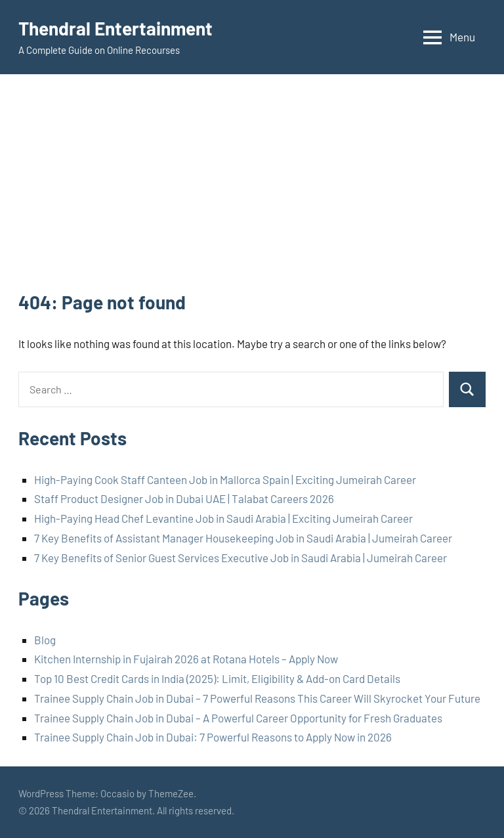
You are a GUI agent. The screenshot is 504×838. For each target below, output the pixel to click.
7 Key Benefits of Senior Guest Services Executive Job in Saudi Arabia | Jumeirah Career (241, 558)
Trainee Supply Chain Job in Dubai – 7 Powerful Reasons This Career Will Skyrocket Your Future (257, 698)
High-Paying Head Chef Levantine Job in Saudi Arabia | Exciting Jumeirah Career (223, 518)
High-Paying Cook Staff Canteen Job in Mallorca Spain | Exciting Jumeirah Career (225, 479)
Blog (45, 640)
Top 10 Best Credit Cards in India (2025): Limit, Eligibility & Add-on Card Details (217, 678)
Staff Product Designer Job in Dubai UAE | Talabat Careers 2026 (184, 498)
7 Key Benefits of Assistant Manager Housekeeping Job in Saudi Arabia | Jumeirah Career (243, 538)
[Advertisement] (252, 191)
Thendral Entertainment (115, 28)
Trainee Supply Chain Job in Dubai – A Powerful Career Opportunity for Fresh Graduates (238, 718)
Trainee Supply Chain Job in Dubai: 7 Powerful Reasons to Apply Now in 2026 (213, 737)
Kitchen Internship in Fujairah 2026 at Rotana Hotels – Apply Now (186, 659)
